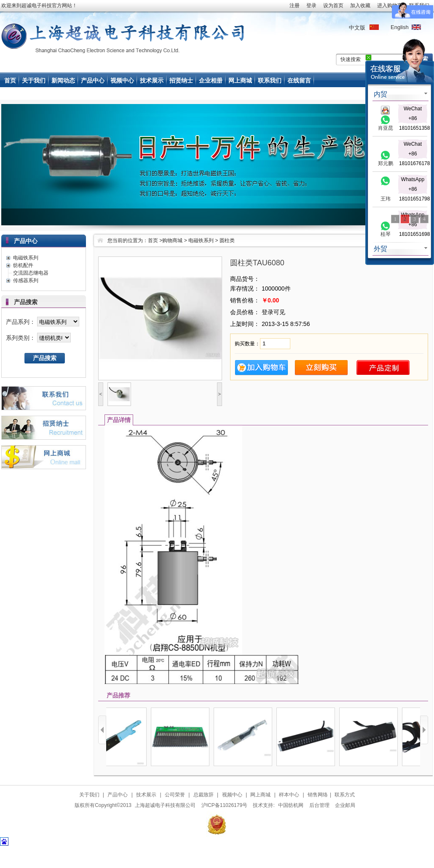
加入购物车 (261, 368)
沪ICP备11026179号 (224, 805)
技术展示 (152, 80)
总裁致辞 (204, 795)
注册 (295, 5)
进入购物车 (390, 5)
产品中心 (93, 80)
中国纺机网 (291, 805)
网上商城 (240, 80)
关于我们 (34, 80)
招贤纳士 (181, 80)
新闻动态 (63, 80)
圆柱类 (227, 240)
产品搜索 (45, 358)
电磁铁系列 (201, 240)
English (399, 27)
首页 (10, 80)
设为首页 (333, 5)
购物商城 (172, 240)
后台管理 (319, 805)
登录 (311, 5)
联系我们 (270, 80)
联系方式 (345, 795)
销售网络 (318, 795)
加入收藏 (360, 5)
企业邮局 (345, 805)
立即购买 (321, 368)
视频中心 (122, 80)
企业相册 (211, 80)
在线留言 (299, 80)
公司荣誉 (175, 795)
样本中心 (289, 795)
